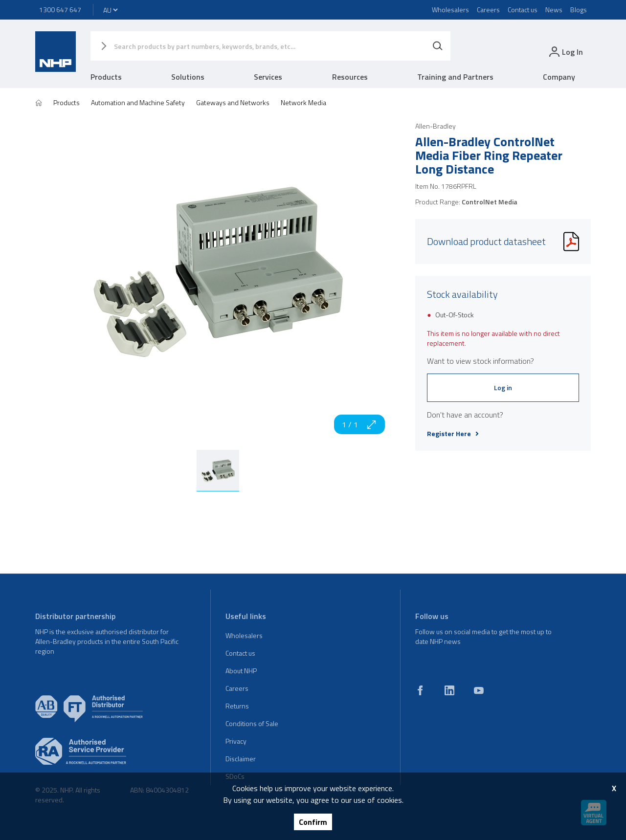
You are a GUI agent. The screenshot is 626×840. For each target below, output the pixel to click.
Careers (488, 10)
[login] (565, 52)
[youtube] (479, 690)
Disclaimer (241, 759)
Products (106, 77)
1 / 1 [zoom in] (359, 424)
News (554, 10)
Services (268, 77)
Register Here (453, 434)
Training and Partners (455, 77)
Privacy (236, 741)
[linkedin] (449, 690)
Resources (350, 77)
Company (559, 77)
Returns (237, 706)
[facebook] (420, 690)
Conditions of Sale (252, 723)
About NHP (241, 671)
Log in (503, 387)
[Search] (438, 46)
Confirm (313, 822)
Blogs (579, 10)
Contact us (523, 10)
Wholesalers (450, 10)
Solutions (188, 77)
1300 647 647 (60, 10)
